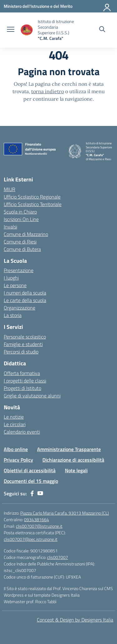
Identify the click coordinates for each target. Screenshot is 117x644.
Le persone (15, 285)
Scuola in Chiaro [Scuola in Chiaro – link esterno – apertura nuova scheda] (20, 212)
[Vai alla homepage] (27, 30)
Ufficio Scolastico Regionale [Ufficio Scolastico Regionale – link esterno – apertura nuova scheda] (32, 197)
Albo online (16, 449)
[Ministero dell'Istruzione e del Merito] (38, 6)
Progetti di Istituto (22, 388)
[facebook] (32, 493)
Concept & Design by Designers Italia (75, 620)
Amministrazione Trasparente (69, 449)
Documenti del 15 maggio (31, 481)
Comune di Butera (22, 249)
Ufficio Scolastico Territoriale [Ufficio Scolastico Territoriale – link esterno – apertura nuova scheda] (33, 204)
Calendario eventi (22, 432)
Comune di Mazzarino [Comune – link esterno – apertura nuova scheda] (26, 234)
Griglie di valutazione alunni (32, 396)
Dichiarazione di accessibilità (73, 460)
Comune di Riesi (20, 242)
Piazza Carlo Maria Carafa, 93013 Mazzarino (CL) (65, 513)
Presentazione (19, 270)
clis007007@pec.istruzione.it (31, 539)
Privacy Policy (18, 460)
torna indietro (48, 91)
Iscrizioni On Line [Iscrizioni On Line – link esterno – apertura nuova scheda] (21, 219)
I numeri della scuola (25, 293)
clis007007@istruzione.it (39, 526)
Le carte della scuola (25, 300)
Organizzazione (19, 308)
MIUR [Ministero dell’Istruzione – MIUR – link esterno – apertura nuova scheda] (10, 189)
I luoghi (11, 278)
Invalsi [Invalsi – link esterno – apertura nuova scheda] (10, 227)
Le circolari (15, 424)
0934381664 (37, 519)
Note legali (76, 470)
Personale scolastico (25, 337)
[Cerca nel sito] (102, 30)
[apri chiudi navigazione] (11, 30)
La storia (13, 315)
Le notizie (14, 417)
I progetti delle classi (25, 381)
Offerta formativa (22, 373)
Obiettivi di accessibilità (30, 470)
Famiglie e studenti (23, 344)
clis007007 (58, 557)
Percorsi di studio (21, 352)
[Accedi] (107, 6)
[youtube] (40, 493)
